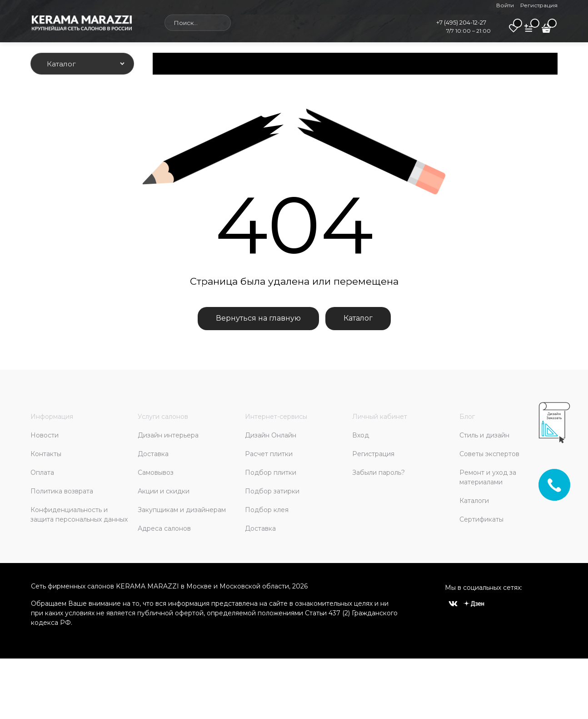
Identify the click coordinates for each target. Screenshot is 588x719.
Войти (505, 5)
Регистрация (539, 5)
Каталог (358, 318)
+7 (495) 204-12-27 (461, 22)
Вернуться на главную (258, 318)
